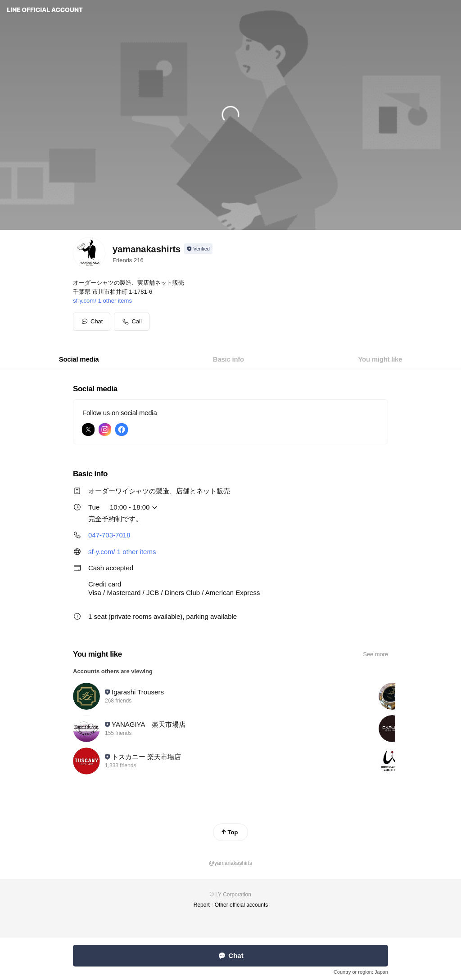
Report (202, 905)
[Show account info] (198, 249)
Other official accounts (242, 905)
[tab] (79, 359)
